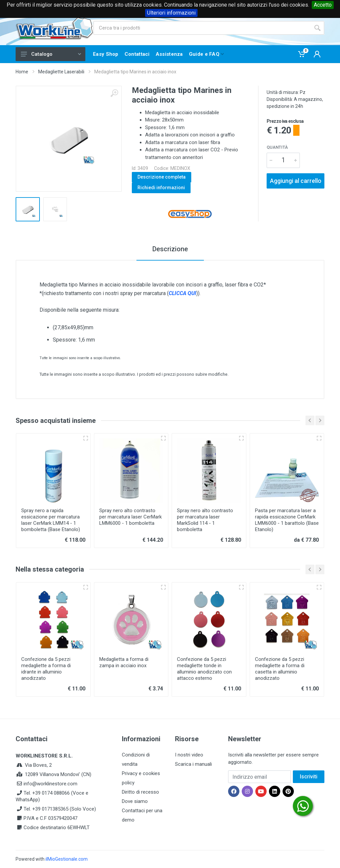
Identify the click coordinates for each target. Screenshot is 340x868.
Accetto (323, 5)
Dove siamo (135, 801)
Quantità (277, 147)
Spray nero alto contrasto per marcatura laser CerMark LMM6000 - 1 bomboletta (130, 517)
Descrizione (170, 249)
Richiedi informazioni (161, 188)
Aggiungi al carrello (296, 181)
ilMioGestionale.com (67, 859)
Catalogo (51, 54)
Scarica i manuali (193, 764)
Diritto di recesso (140, 792)
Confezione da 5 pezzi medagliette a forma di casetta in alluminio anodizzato (280, 669)
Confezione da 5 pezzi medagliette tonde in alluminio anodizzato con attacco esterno (204, 669)
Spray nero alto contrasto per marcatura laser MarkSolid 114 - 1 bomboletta (205, 520)
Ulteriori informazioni (171, 13)
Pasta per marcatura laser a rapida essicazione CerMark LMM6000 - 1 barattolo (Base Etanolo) (287, 520)
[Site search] (202, 28)
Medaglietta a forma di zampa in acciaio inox (124, 662)
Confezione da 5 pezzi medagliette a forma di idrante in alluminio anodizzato (46, 669)
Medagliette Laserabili (61, 72)
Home (22, 72)
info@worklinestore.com (50, 784)
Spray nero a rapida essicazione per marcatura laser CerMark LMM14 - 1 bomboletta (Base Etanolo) (51, 520)
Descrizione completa (162, 177)
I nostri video (189, 755)
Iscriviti (309, 777)
